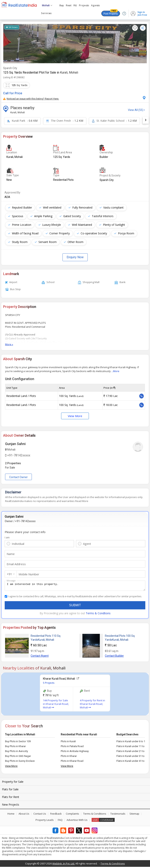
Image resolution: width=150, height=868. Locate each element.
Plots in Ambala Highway (75, 752)
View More (75, 416)
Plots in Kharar (69, 757)
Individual (18, 544)
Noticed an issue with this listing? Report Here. (31, 99)
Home (11, 815)
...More (115, 371)
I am (7, 537)
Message (11, 581)
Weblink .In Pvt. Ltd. (64, 865)
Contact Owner (18, 477)
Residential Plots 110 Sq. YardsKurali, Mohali (46, 639)
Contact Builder (114, 657)
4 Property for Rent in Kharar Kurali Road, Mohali (92, 705)
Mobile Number (29, 574)
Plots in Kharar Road (72, 762)
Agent (87, 544)
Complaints (72, 815)
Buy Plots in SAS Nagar (18, 757)
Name (11, 554)
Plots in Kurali (68, 743)
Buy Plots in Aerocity (17, 752)
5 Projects (49, 684)
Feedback (56, 815)
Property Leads (45, 821)
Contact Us (40, 815)
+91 (9, 574)
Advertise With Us (77, 821)
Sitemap (134, 815)
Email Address (16, 564)
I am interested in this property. (75, 586)
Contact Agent (40, 657)
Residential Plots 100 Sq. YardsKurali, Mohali (120, 639)
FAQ (60, 821)
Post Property (111, 13)
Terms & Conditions (95, 815)
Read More (82, 501)
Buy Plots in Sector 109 (18, 743)
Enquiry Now (75, 257)
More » (9, 344)
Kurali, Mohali (69, 72)
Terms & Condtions (98, 614)
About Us (24, 815)
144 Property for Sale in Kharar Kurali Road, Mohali (56, 705)
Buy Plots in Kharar (15, 747)
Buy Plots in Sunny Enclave (20, 762)
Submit (75, 606)
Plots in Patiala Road (72, 747)
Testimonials (118, 815)
